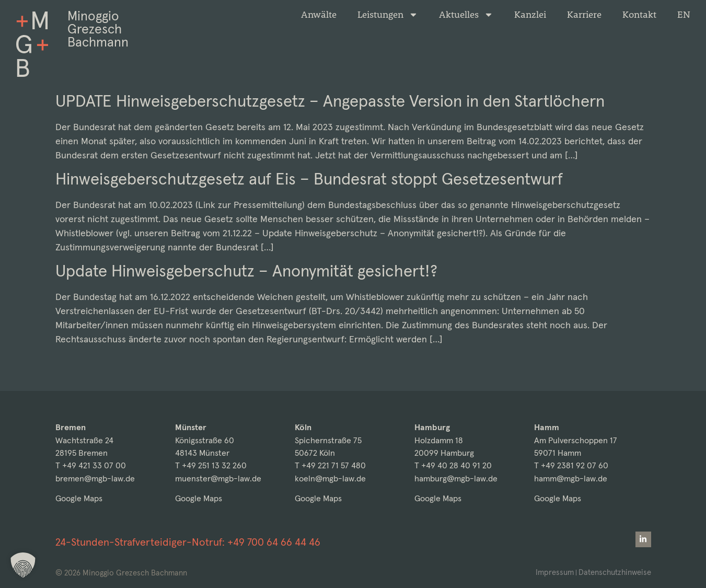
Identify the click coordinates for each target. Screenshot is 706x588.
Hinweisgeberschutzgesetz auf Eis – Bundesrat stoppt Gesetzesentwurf (309, 179)
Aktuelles (466, 15)
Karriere (584, 15)
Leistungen (388, 15)
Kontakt (639, 15)
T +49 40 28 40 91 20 (453, 465)
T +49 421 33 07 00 (91, 465)
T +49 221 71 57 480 (330, 465)
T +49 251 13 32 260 (211, 465)
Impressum (555, 572)
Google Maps (79, 498)
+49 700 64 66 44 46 (274, 542)
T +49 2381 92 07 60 (571, 465)
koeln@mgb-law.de (330, 479)
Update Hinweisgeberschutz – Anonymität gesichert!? (246, 271)
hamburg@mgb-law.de (456, 479)
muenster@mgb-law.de (218, 479)
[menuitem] (684, 15)
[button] (23, 565)
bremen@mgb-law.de (95, 479)
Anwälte (319, 15)
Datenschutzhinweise (615, 572)
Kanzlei (530, 15)
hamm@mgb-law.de (571, 479)
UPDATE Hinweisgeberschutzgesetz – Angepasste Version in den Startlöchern (330, 101)
